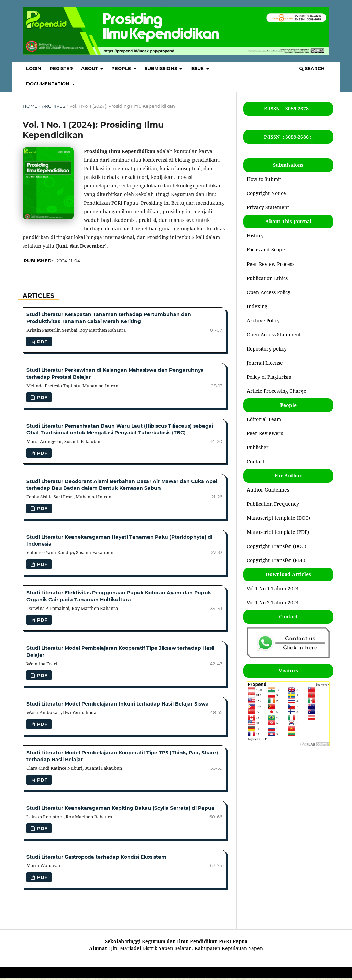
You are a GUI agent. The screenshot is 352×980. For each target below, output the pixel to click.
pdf (41, 342)
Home (30, 106)
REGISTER (61, 68)
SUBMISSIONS (162, 68)
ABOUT (90, 68)
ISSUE (198, 68)
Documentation (48, 84)
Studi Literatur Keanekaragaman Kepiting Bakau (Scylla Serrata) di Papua (120, 808)
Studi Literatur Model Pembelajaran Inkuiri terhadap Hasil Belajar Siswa (118, 704)
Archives (54, 106)
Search (312, 68)
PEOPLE (122, 68)
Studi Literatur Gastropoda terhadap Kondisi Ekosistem (96, 857)
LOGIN (34, 68)
